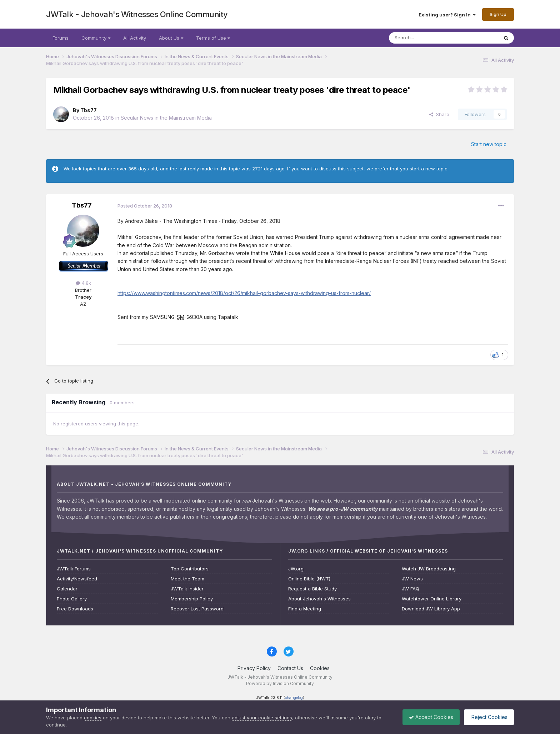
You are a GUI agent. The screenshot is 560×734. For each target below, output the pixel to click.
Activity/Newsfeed (77, 579)
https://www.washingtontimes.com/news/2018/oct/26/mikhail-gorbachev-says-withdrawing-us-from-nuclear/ (244, 293)
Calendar (67, 589)
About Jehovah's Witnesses (319, 599)
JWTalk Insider (187, 589)
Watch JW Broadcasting (429, 569)
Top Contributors (190, 569)
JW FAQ (411, 589)
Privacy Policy (254, 668)
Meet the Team (187, 579)
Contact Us (290, 668)
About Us (171, 38)
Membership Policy (192, 599)
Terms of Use (213, 38)
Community (96, 38)
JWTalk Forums (74, 569)
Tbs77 (89, 110)
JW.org (296, 569)
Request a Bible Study (312, 589)
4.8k (83, 283)
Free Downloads (75, 609)
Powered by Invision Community (280, 683)
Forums (61, 38)
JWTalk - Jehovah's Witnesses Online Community (137, 14)
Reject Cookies (488, 717)
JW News (412, 579)
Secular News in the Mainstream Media (166, 118)
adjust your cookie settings (262, 718)
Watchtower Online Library (432, 599)
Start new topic (489, 144)
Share (439, 114)
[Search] (425, 38)
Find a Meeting (305, 609)
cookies (93, 718)
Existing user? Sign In (447, 15)
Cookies (320, 668)
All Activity (135, 38)
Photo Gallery (72, 599)
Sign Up (498, 14)
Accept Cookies (427, 717)
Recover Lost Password (197, 609)
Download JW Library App (431, 609)
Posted (145, 206)
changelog (294, 698)
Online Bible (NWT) (309, 579)
